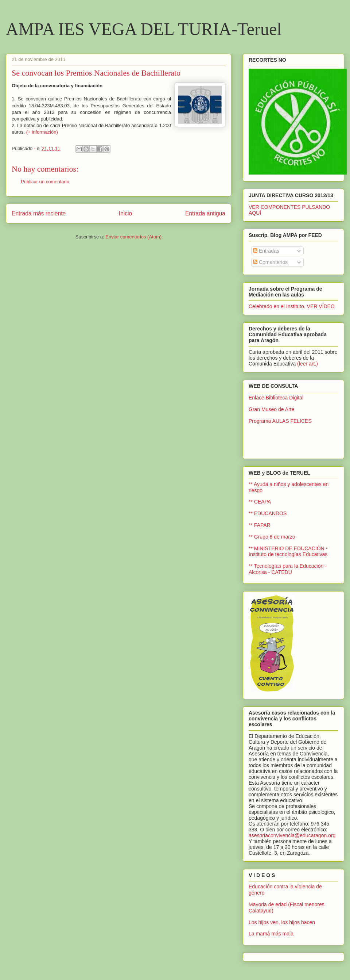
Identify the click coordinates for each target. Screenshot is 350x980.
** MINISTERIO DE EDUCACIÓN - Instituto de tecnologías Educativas (288, 552)
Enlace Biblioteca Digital (276, 398)
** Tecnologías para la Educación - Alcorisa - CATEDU (288, 569)
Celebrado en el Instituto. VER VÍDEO (292, 306)
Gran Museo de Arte (271, 409)
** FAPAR (260, 525)
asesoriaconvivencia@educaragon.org (292, 835)
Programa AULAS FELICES (280, 421)
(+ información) (42, 132)
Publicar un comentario (45, 182)
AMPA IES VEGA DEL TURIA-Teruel (144, 29)
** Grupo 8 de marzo (272, 537)
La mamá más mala (271, 934)
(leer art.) (308, 364)
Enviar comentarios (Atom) (133, 237)
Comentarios (270, 262)
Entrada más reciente (39, 213)
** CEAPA (260, 502)
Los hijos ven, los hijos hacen (282, 922)
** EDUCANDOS (268, 513)
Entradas (266, 251)
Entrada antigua (205, 213)
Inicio (125, 213)
